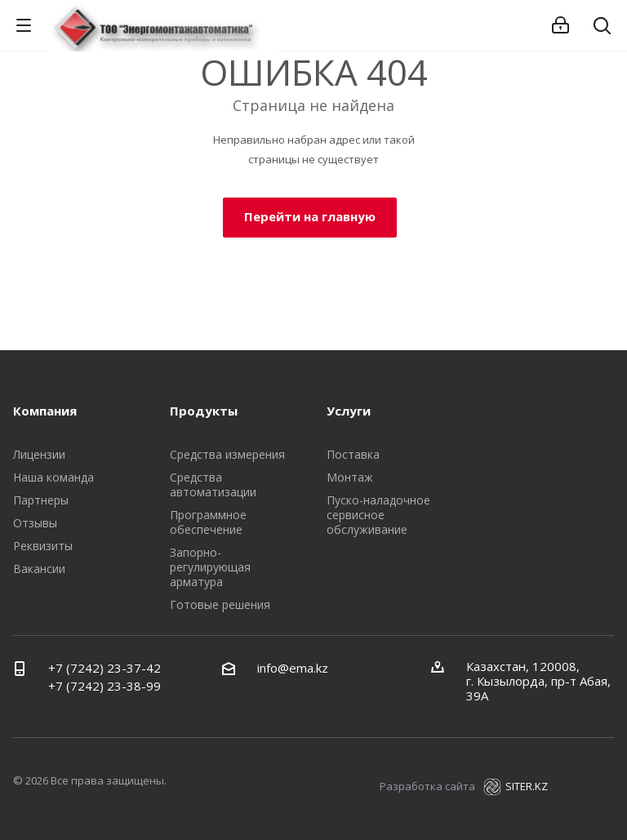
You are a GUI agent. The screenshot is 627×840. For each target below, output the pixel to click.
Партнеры (41, 500)
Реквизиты (43, 546)
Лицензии (39, 454)
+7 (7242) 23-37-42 (104, 668)
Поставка (353, 454)
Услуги (349, 411)
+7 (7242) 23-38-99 (104, 686)
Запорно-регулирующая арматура (210, 567)
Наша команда (53, 477)
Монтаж (350, 477)
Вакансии (39, 569)
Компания (45, 411)
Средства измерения (227, 454)
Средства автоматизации (213, 484)
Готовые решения (220, 604)
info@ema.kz (293, 668)
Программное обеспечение (208, 522)
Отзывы (35, 523)
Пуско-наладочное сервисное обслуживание (378, 515)
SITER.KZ (516, 786)
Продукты (204, 411)
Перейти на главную (310, 216)
